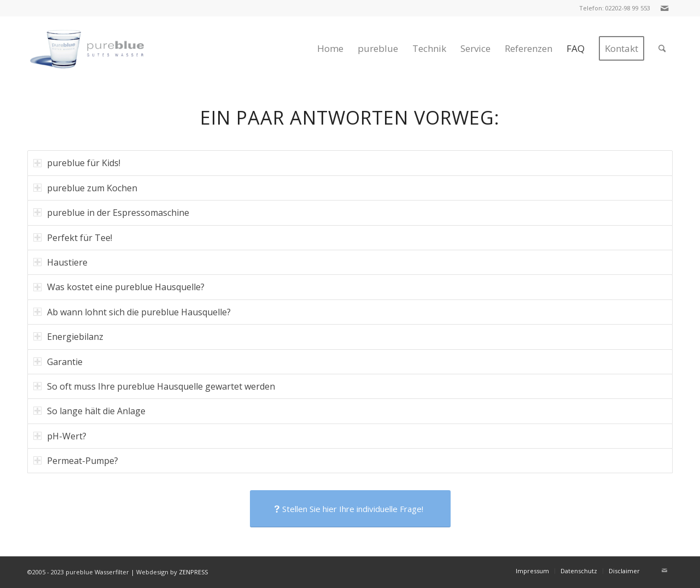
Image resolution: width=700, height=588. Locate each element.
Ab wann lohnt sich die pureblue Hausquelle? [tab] (132, 312)
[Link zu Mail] (664, 8)
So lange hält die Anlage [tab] (89, 411)
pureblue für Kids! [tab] (77, 163)
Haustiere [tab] (60, 262)
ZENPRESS (193, 572)
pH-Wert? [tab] (60, 436)
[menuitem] (330, 49)
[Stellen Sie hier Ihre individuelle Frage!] (350, 509)
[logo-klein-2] (98, 49)
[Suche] (662, 49)
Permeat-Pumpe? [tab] (76, 461)
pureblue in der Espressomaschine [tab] (111, 213)
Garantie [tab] (58, 362)
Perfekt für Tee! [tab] (73, 238)
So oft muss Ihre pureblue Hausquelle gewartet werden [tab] (154, 386)
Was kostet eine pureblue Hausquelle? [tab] (119, 287)
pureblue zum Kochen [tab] (85, 188)
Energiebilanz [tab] (68, 337)
